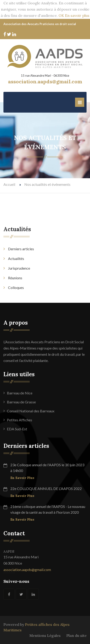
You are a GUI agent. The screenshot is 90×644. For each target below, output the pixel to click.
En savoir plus (77, 15)
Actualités (16, 258)
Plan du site (76, 635)
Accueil (9, 184)
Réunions (15, 278)
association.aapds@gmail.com (27, 570)
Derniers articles (21, 249)
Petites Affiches (20, 420)
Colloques (16, 287)
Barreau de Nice (20, 393)
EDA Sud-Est (17, 429)
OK (61, 15)
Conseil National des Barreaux (31, 411)
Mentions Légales (45, 635)
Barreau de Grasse (21, 402)
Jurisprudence (19, 268)
